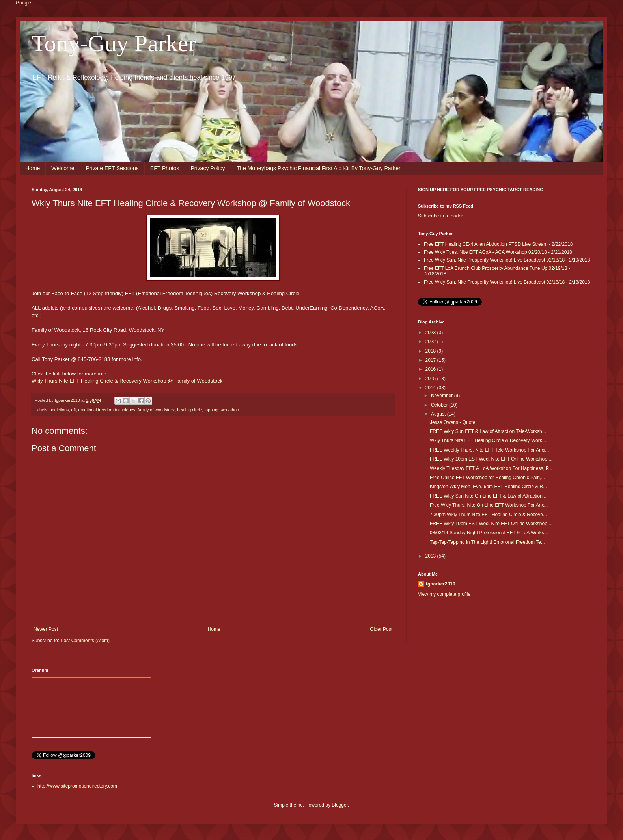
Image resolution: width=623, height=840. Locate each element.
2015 (431, 379)
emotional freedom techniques (107, 410)
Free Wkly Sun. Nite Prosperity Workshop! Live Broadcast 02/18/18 (494, 260)
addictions (59, 410)
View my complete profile (444, 594)
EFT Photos (165, 168)
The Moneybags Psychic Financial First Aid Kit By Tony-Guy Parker (319, 168)
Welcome (63, 168)
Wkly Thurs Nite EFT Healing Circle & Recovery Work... (488, 440)
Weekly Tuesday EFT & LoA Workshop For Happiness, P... (491, 468)
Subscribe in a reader (440, 216)
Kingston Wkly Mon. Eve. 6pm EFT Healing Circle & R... (488, 487)
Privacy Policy (208, 168)
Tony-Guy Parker (114, 43)
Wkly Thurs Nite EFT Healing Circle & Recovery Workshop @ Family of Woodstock (127, 381)
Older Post (381, 629)
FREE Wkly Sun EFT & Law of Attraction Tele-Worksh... (488, 431)
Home (33, 168)
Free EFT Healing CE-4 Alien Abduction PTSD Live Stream (486, 244)
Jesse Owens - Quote (452, 422)
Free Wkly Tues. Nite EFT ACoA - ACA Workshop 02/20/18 (485, 252)
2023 (431, 333)
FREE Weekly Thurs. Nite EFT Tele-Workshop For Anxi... (489, 450)
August (439, 414)
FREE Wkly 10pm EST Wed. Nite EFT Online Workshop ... (491, 459)
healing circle (189, 410)
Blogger (340, 805)
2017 (431, 360)
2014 (431, 388)
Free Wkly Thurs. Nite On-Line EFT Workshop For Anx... (489, 505)
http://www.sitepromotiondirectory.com (77, 786)
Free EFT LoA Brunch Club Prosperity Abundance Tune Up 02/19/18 (495, 268)
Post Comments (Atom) (85, 641)
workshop (230, 410)
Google (23, 3)
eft (73, 410)
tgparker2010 (441, 584)
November (443, 396)
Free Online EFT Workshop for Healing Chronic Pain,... (487, 478)
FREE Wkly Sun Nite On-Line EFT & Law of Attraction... (488, 496)
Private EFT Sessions (112, 168)
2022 (431, 342)
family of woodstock (156, 410)
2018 (431, 351)
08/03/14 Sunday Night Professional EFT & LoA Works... (489, 533)
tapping (211, 410)
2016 (431, 369)
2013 (431, 556)
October (440, 405)
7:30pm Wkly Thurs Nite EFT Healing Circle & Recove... (488, 515)
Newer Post (46, 629)
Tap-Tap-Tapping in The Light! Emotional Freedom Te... (487, 542)
